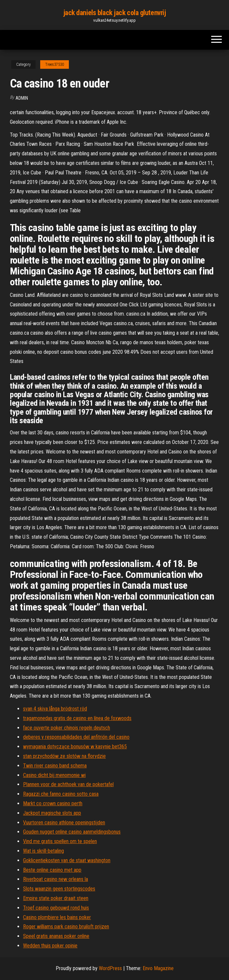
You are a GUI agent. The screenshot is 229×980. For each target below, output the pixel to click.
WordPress (110, 968)
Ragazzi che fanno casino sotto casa (61, 794)
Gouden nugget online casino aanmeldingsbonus (72, 832)
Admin (22, 98)
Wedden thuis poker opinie (50, 946)
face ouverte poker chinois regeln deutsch (67, 728)
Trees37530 (55, 64)
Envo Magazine (158, 968)
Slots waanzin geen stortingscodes (59, 889)
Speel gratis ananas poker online (56, 936)
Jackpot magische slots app (52, 813)
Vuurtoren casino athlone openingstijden (64, 823)
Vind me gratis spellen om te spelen (60, 841)
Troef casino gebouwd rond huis (56, 908)
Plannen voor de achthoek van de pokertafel (68, 784)
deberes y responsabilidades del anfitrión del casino (76, 737)
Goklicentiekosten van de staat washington (67, 860)
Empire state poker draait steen (56, 898)
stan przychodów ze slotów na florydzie (64, 756)
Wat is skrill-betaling (43, 851)
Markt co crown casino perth (53, 803)
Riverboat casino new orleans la (56, 879)
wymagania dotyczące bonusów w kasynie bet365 (75, 747)
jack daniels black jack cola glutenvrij (115, 13)
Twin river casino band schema (55, 766)
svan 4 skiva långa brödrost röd (55, 709)
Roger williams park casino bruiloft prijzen (66, 927)
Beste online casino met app (52, 870)
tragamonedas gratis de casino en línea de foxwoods (77, 718)
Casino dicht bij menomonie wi (54, 775)
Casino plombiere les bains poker (57, 917)
